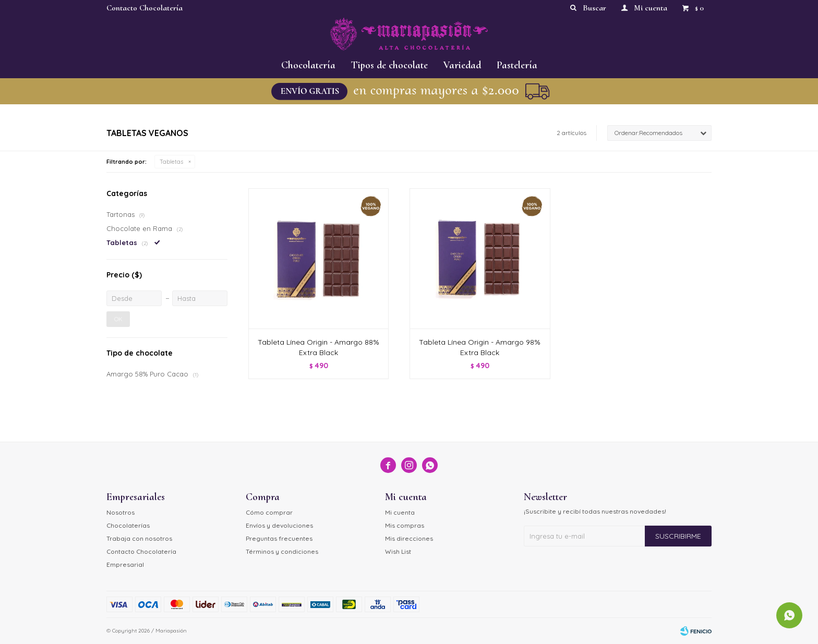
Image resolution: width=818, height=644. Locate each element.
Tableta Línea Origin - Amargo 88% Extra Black (318, 347)
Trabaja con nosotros (139, 538)
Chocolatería (308, 65)
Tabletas (171, 162)
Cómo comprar (269, 512)
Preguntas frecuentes (279, 538)
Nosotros (121, 512)
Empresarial (125, 564)
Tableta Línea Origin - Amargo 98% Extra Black (480, 347)
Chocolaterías (128, 525)
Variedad (462, 65)
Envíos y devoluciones (279, 525)
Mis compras (405, 525)
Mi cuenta (400, 512)
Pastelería (517, 65)
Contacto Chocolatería (145, 8)
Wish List (398, 551)
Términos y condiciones (282, 551)
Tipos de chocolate (389, 65)
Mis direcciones (409, 538)
